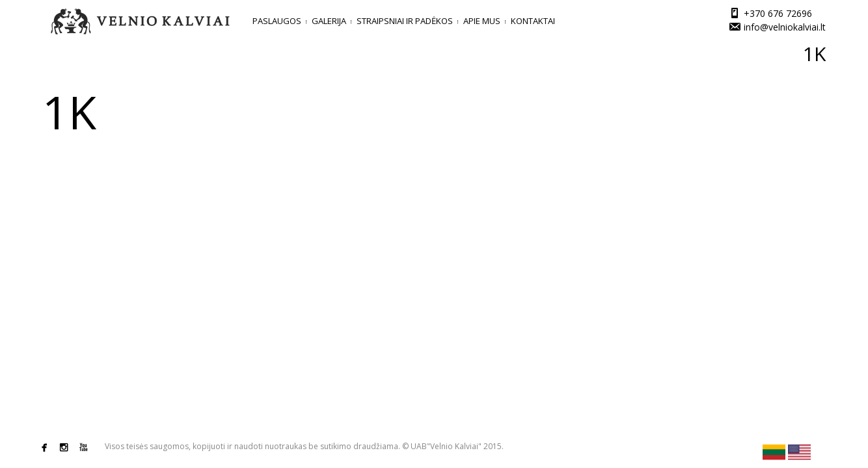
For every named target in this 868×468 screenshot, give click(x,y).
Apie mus (482, 21)
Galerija (329, 21)
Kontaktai (533, 21)
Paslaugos (277, 21)
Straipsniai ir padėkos (405, 21)
